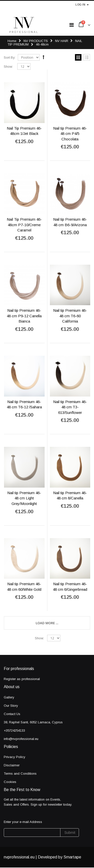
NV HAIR (62, 41)
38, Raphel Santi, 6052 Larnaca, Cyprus (33, 722)
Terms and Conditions (20, 774)
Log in (80, 5)
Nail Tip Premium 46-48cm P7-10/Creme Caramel (24, 225)
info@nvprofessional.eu (21, 739)
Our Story (11, 706)
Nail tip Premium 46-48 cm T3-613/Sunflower (70, 407)
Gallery (9, 697)
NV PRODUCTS (36, 41)
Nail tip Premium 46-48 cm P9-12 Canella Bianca (24, 316)
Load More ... (47, 623)
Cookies (10, 782)
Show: (8, 67)
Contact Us (12, 714)
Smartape (72, 857)
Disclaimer (12, 765)
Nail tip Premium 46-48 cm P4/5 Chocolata (70, 134)
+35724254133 (14, 731)
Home (12, 41)
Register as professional (22, 679)
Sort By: (10, 57)
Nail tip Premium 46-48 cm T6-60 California (70, 316)
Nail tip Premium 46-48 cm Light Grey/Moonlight (24, 498)
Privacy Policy (15, 757)
